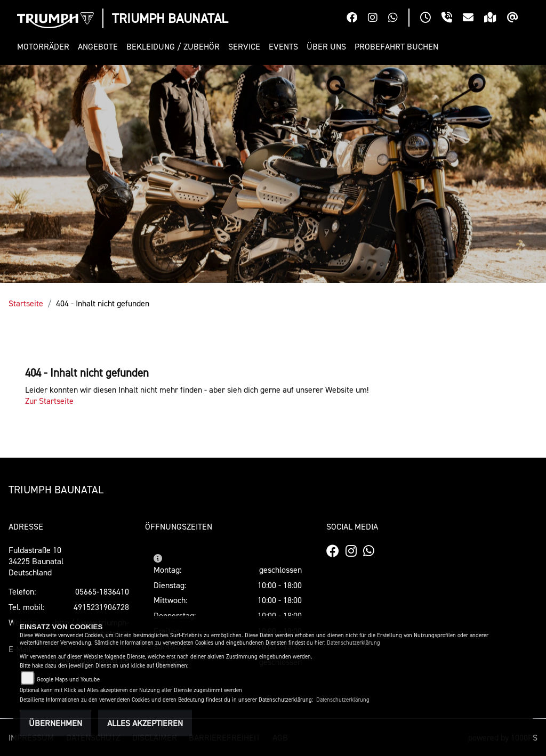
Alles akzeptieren (145, 723)
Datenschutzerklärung (354, 643)
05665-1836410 (102, 591)
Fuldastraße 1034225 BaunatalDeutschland (36, 561)
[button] (45, 47)
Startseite (26, 303)
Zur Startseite (49, 401)
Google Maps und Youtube (68, 680)
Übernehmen (55, 723)
